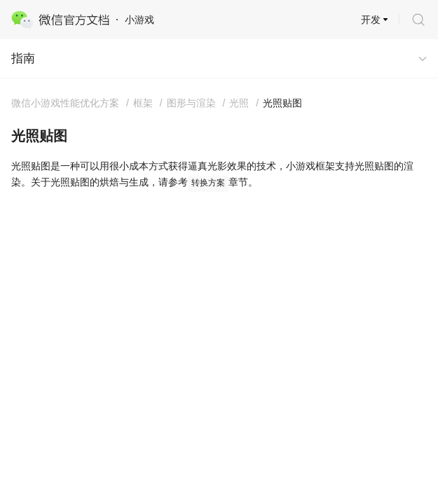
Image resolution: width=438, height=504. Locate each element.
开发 (371, 20)
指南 (23, 58)
